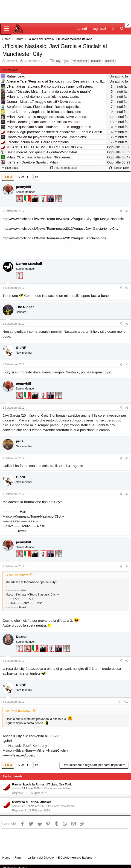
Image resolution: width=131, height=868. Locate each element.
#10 (126, 702)
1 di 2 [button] (8, 177)
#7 (127, 494)
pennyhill (12, 61)
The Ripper (25, 307)
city (58, 61)
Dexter (21, 637)
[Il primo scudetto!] (28, 201)
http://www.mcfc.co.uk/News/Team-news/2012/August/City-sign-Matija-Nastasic (63, 219)
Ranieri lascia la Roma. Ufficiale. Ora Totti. (42, 784)
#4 (127, 364)
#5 (127, 408)
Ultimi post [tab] (10, 70)
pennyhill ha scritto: (18, 711)
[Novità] (113, 29)
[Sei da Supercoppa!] (59, 201)
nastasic (96, 61)
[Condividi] (121, 211)
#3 (127, 324)
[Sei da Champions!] (44, 201)
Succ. (24, 177)
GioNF (21, 348)
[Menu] (6, 29)
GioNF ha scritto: (17, 575)
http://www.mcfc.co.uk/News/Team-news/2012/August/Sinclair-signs (54, 238)
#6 (127, 458)
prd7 (20, 441)
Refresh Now (119, 168)
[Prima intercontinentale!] (19, 278)
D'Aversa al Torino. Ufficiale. (32, 802)
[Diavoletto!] (20, 201)
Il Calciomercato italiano (57, 788)
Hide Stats (10, 168)
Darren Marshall (29, 264)
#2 (127, 288)
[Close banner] (128, 25)
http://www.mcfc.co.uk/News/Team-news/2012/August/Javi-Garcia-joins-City (60, 228)
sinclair (110, 61)
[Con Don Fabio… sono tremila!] (51, 201)
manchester (80, 61)
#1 (127, 211)
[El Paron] (35, 201)
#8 (127, 566)
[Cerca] (122, 29)
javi (67, 61)
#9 (127, 661)
